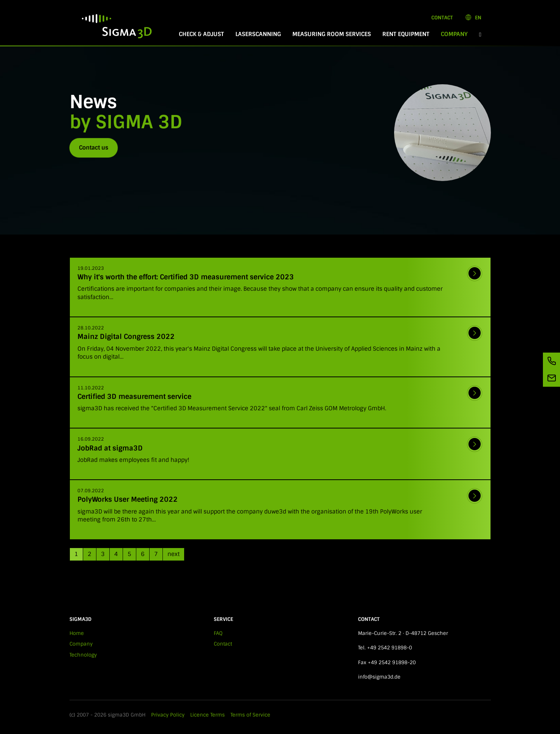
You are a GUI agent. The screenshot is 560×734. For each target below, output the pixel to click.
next (174, 554)
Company (457, 34)
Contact (442, 18)
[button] (480, 34)
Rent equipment (406, 34)
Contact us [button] (94, 148)
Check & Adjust (201, 34)
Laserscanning (258, 34)
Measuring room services (332, 34)
